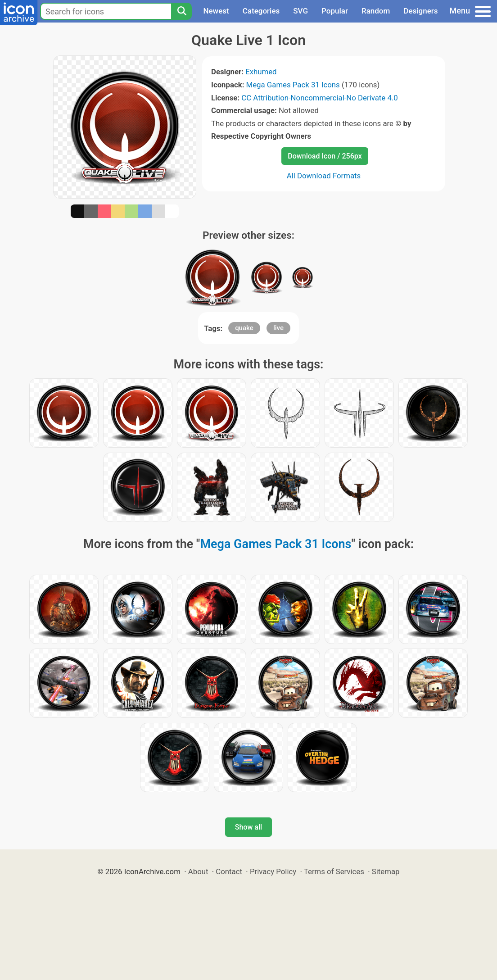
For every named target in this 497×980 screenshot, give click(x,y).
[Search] (181, 11)
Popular (335, 11)
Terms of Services (334, 871)
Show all (248, 827)
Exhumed (261, 72)
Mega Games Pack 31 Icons (293, 85)
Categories (261, 11)
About (198, 871)
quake (244, 328)
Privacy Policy (273, 871)
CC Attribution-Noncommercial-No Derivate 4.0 (319, 98)
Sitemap (386, 871)
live (278, 328)
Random (376, 11)
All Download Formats (324, 176)
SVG (300, 11)
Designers (420, 11)
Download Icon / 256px (325, 156)
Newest (216, 11)
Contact (229, 871)
